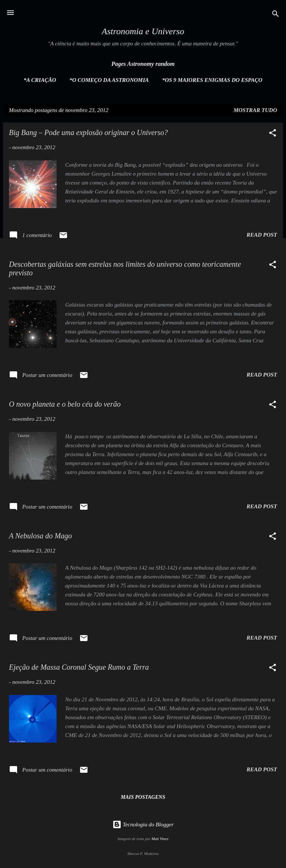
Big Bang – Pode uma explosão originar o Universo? (88, 132)
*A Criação (40, 80)
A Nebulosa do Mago (40, 536)
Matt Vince (160, 839)
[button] (273, 134)
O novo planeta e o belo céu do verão (65, 404)
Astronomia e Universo (143, 31)
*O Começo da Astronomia (109, 80)
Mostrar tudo (255, 110)
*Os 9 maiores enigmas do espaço (212, 80)
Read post (262, 235)
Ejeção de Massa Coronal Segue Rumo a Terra (79, 667)
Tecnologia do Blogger (143, 824)
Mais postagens (143, 797)
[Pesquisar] (276, 15)
